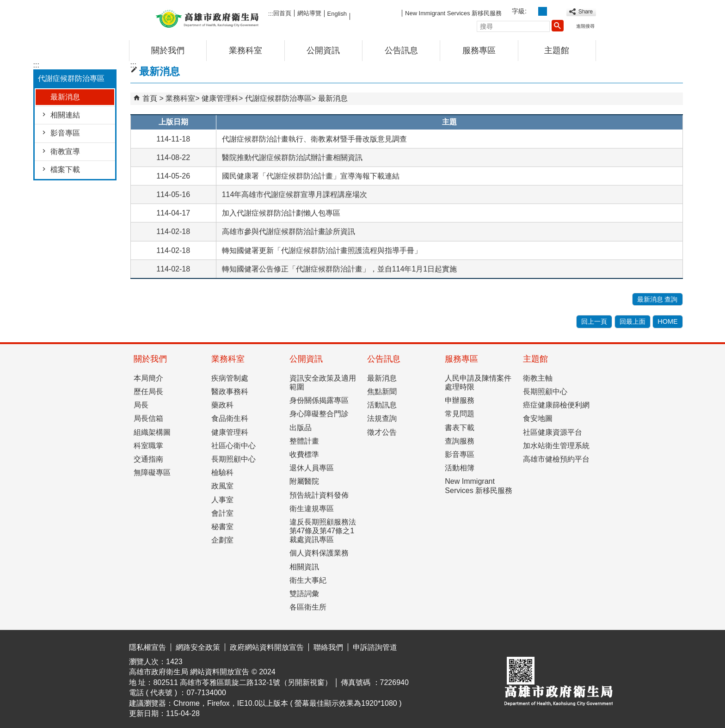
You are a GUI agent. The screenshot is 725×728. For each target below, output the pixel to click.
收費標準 (304, 454)
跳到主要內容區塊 (5, 7)
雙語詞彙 (304, 594)
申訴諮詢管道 (375, 647)
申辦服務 (460, 400)
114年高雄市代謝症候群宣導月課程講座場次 (295, 194)
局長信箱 (148, 418)
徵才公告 (382, 432)
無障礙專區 (152, 472)
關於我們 (168, 50)
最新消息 (65, 97)
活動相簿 (460, 468)
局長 (141, 405)
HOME (667, 321)
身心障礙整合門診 (319, 414)
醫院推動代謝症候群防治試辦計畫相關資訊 (292, 157)
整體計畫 (304, 441)
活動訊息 (382, 405)
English (337, 14)
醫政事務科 (230, 392)
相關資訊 (304, 567)
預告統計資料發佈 (319, 495)
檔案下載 (65, 170)
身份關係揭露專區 (319, 400)
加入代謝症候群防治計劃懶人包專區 (281, 213)
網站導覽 (309, 13)
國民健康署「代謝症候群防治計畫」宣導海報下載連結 (311, 176)
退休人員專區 (312, 468)
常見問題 (460, 414)
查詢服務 (460, 441)
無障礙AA (562, 646)
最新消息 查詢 (657, 299)
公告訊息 (401, 50)
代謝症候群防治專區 (278, 98)
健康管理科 (220, 98)
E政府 (517, 645)
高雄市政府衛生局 (207, 18)
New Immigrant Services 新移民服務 (453, 13)
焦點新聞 (382, 392)
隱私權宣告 (147, 647)
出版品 (301, 428)
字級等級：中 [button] (543, 11)
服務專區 (479, 50)
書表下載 (460, 428)
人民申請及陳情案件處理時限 (478, 383)
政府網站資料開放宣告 (267, 647)
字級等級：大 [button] (553, 11)
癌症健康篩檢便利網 (556, 405)
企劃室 (222, 540)
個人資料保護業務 (319, 553)
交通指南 (148, 459)
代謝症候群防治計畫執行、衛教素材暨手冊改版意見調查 (314, 139)
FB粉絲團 (376, 13)
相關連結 (65, 115)
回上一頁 (594, 321)
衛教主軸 (538, 378)
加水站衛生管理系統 (556, 446)
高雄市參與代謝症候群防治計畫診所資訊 (289, 231)
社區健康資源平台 (553, 432)
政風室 (222, 486)
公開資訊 (323, 50)
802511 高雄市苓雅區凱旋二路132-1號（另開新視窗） (243, 682)
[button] (558, 25)
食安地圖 (538, 418)
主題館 (557, 50)
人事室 (222, 500)
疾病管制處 (230, 378)
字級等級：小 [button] (532, 11)
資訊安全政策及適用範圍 (323, 383)
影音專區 (65, 133)
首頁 (150, 98)
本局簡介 (148, 378)
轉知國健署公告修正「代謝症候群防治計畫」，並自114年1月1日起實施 (340, 269)
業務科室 (246, 50)
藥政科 (222, 405)
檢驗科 (222, 472)
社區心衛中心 (233, 446)
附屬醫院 (304, 481)
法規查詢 (382, 418)
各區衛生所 (308, 607)
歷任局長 (148, 392)
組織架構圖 (152, 432)
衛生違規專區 (312, 509)
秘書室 (222, 527)
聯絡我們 (328, 647)
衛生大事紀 (308, 580)
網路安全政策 (198, 647)
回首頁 (282, 13)
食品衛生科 (230, 418)
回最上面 (633, 321)
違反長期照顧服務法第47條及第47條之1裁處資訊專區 (323, 531)
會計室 (222, 513)
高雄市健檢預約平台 (556, 459)
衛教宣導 (65, 151)
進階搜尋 (585, 26)
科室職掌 (148, 446)
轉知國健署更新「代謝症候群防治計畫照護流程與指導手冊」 (322, 250)
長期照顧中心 (233, 459)
